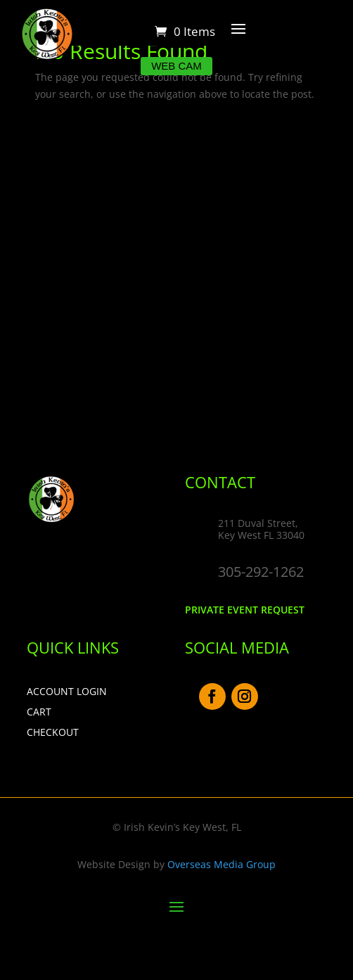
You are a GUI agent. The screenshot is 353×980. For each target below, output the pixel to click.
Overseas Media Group (222, 864)
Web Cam (176, 66)
